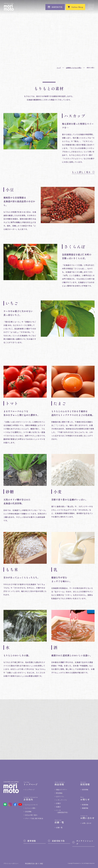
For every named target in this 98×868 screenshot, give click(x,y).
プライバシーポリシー (11, 863)
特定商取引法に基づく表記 (34, 863)
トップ (59, 68)
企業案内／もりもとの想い (74, 68)
